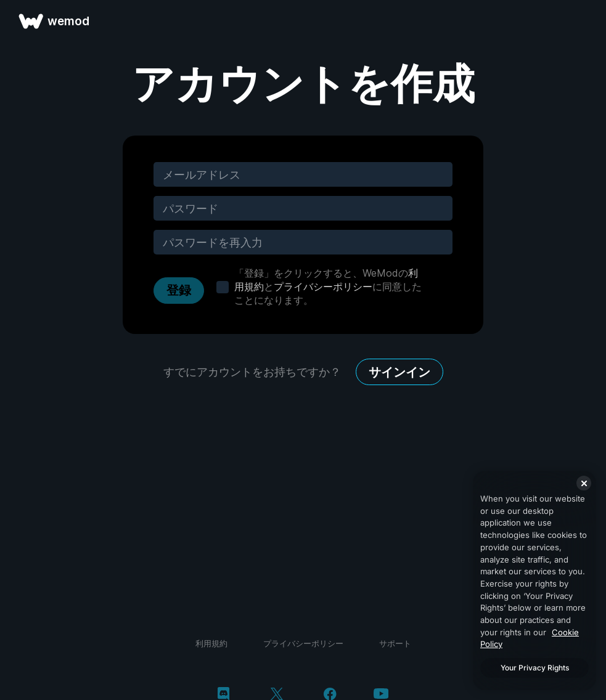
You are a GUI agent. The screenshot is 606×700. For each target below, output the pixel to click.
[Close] (584, 483)
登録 (179, 290)
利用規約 (211, 643)
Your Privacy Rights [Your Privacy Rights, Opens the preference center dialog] (535, 668)
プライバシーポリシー (323, 287)
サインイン (399, 372)
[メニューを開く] (583, 21)
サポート (395, 643)
